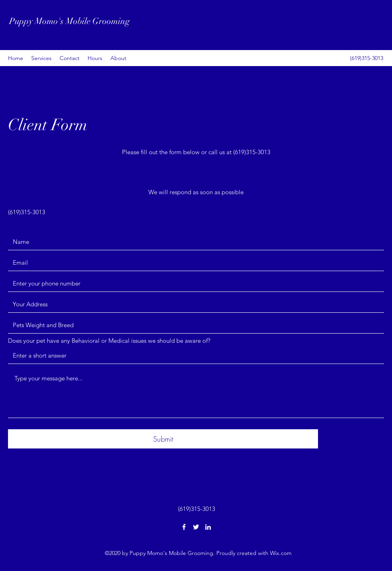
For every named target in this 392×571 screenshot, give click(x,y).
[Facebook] (184, 527)
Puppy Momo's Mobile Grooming (69, 21)
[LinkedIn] (208, 527)
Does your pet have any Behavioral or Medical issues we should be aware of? (109, 341)
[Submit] (163, 439)
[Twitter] (196, 527)
